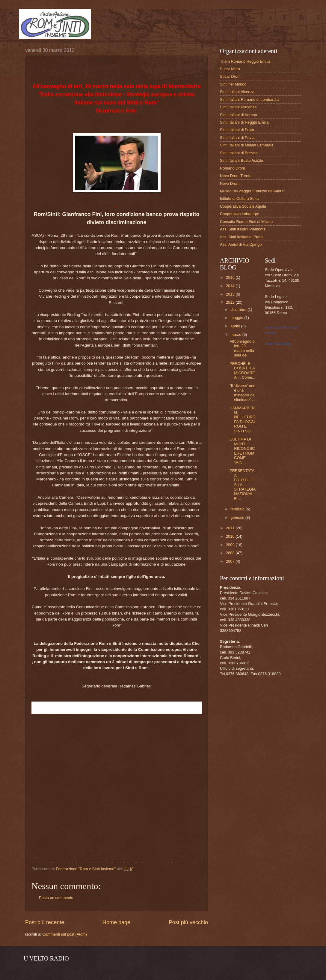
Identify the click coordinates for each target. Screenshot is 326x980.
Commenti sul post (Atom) (65, 934)
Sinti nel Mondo (233, 84)
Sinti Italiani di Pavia (237, 138)
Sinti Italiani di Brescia (239, 153)
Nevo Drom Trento (236, 176)
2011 (231, 528)
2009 (231, 545)
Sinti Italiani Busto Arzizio (242, 160)
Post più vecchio (188, 922)
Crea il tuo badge (277, 344)
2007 (231, 561)
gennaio (238, 517)
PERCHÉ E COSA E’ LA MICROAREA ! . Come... (242, 370)
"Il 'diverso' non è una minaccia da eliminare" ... (242, 393)
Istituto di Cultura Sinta (239, 198)
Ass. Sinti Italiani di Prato (241, 237)
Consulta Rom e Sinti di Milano (246, 222)
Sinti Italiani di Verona (239, 115)
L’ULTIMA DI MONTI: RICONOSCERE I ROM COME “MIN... (242, 451)
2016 (231, 277)
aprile (236, 326)
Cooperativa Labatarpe (240, 214)
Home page (116, 922)
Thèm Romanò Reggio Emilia (245, 61)
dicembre (239, 310)
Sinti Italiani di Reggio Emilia (244, 122)
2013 (231, 294)
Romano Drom (233, 168)
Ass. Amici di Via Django (241, 244)
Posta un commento (56, 898)
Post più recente (45, 922)
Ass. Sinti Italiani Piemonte (243, 229)
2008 (231, 553)
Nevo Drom (230, 183)
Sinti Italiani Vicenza (237, 92)
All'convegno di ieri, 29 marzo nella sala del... (242, 348)
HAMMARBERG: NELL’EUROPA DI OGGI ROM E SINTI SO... (243, 419)
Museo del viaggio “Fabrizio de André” (252, 191)
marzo (236, 334)
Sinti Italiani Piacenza (238, 107)
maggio (237, 318)
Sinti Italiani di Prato (237, 130)
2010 (231, 536)
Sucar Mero (230, 69)
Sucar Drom (230, 76)
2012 (231, 302)
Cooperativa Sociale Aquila (243, 206)
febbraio (238, 509)
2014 (231, 286)
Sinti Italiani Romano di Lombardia (249, 99)
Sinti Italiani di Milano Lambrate (247, 145)
